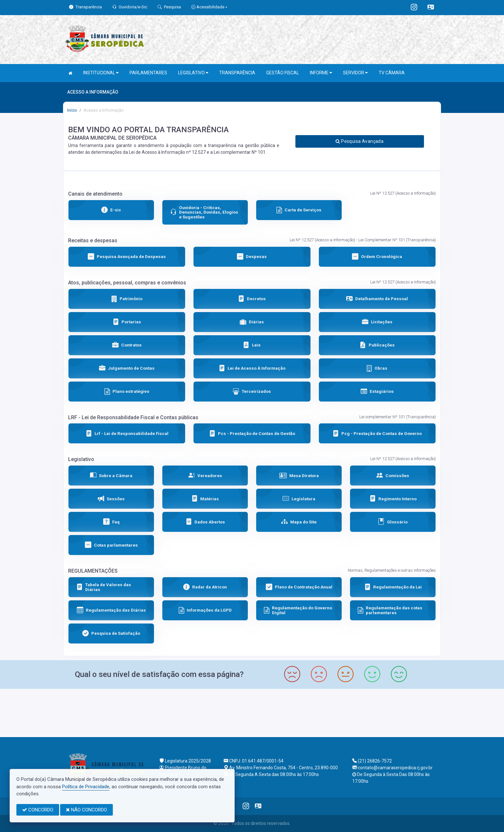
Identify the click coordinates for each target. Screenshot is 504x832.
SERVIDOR (355, 73)
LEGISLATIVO (193, 73)
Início (72, 110)
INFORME (321, 73)
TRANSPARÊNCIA (237, 73)
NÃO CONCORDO (86, 810)
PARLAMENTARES (148, 73)
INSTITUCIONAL (101, 73)
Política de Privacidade (86, 787)
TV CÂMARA (392, 73)
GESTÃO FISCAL (283, 73)
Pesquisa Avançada (360, 141)
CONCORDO (38, 810)
